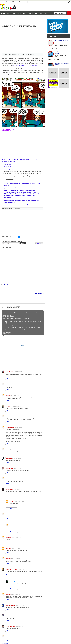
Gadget (13, 13)
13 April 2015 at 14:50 (16, 586)
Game (8, 13)
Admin (41, 13)
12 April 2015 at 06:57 (19, 363)
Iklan (36, 13)
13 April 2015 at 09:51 (18, 481)
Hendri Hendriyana (11, 618)
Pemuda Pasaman (11, 419)
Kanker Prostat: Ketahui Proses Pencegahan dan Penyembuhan (20, 192)
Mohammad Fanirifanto (12, 561)
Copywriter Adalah (9, 182)
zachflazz (12, 493)
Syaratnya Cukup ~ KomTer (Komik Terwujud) (19, 26)
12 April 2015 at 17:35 (13, 441)
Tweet (17, 237)
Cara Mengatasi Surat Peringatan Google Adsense (26, 65)
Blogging (31, 13)
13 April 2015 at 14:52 (20, 597)
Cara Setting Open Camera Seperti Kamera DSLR (62, 52)
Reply (7, 370)
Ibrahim (12, 573)
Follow (46, 13)
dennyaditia (9, 450)
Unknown (9, 408)
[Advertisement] (22, 41)
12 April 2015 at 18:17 (17, 450)
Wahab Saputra (10, 375)
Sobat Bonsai (9, 506)
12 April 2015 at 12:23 (16, 408)
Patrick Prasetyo (10, 363)
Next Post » (39, 285)
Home (3, 13)
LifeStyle (19, 13)
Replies (9, 490)
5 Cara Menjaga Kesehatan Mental (13, 199)
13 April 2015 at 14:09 (20, 573)
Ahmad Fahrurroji (10, 597)
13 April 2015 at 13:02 (19, 493)
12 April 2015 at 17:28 (20, 419)
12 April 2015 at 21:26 (18, 460)
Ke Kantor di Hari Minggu (9, 170)
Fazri (7, 607)
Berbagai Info (9, 460)
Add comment (5, 635)
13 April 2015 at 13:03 (19, 516)
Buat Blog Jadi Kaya (8, 168)
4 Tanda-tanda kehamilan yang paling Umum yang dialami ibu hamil (21, 194)
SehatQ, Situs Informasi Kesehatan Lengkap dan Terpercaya (19, 190)
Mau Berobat (6, 163)
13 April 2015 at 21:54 (19, 628)
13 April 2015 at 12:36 (16, 529)
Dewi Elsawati (10, 481)
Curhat (19, 2)
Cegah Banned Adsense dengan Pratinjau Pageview (17, 204)
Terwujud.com (35, 641)
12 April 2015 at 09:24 (15, 387)
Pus (7, 441)
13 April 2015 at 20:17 (20, 618)
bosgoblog (9, 529)
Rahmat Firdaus (10, 628)
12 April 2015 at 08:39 (18, 375)
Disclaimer (13, 2)
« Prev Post (6, 285)
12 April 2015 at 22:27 (16, 470)
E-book (25, 2)
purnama (8, 387)
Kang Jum (9, 398)
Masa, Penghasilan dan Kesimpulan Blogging (62, 41)
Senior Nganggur (7, 165)
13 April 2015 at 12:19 (18, 506)
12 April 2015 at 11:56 (16, 398)
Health (25, 13)
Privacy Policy (5, 2)
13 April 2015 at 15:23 (14, 607)
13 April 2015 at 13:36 (16, 550)
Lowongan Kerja (7, 166)
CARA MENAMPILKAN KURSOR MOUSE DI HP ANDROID (62, 64)
